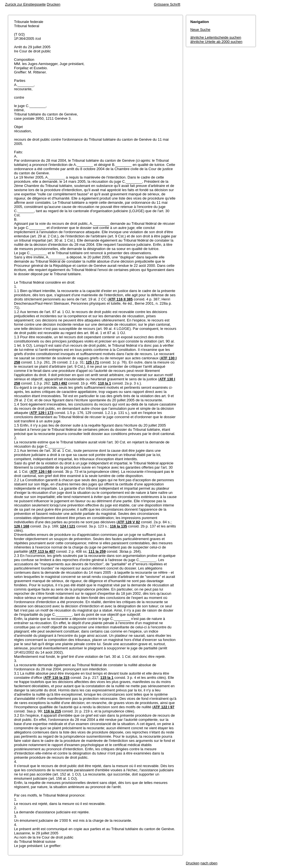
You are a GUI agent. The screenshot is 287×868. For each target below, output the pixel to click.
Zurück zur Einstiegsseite (25, 4)
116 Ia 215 (52, 711)
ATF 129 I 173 (42, 413)
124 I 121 (68, 526)
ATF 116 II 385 (121, 299)
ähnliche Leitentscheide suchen (216, 37)
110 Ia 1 (104, 383)
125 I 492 (59, 383)
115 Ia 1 (107, 678)
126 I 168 (22, 526)
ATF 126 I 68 (41, 472)
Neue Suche (200, 30)
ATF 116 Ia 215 (57, 678)
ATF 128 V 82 (129, 522)
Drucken (54, 4)
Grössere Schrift (167, 4)
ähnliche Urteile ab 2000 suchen (216, 42)
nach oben (209, 863)
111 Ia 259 (97, 551)
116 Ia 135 (118, 526)
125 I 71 (92, 362)
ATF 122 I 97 (164, 707)
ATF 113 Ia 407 (42, 551)
